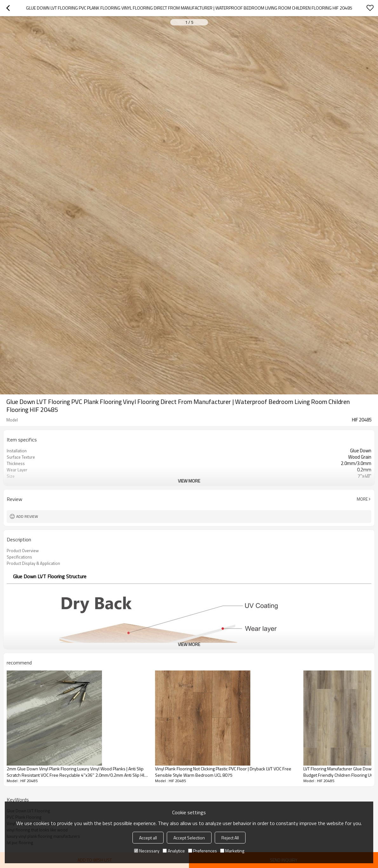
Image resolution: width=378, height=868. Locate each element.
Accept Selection (189, 838)
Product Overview (23, 551)
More (362, 499)
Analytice (174, 851)
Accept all (148, 838)
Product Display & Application (33, 563)
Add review (27, 516)
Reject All (230, 838)
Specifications (19, 557)
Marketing (232, 851)
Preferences (202, 851)
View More (189, 481)
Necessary (147, 851)
